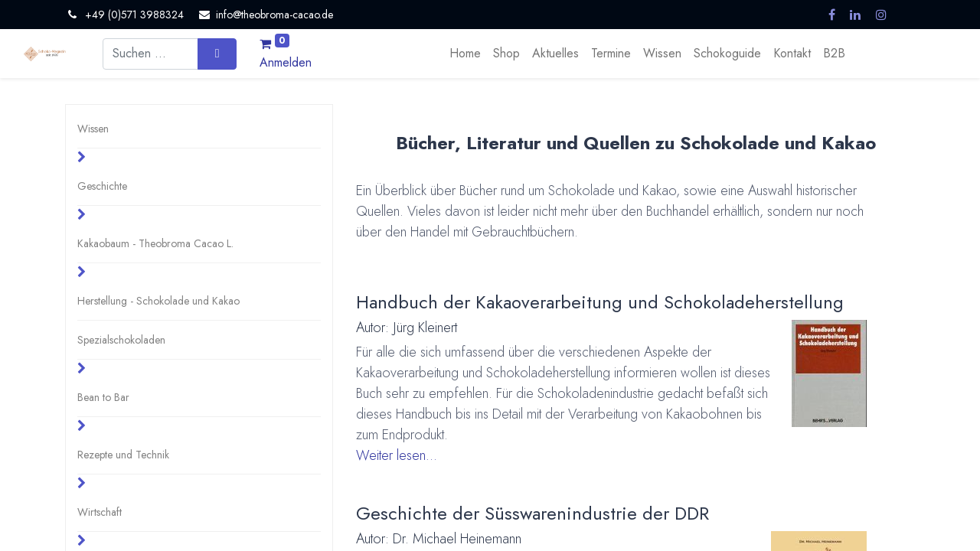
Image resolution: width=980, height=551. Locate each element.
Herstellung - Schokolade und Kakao (158, 301)
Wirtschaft (100, 512)
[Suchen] (217, 54)
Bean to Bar (103, 397)
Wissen (93, 129)
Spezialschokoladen (121, 340)
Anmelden (286, 62)
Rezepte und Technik (123, 455)
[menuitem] (465, 54)
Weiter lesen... (397, 455)
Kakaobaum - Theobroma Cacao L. (155, 243)
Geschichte (102, 186)
